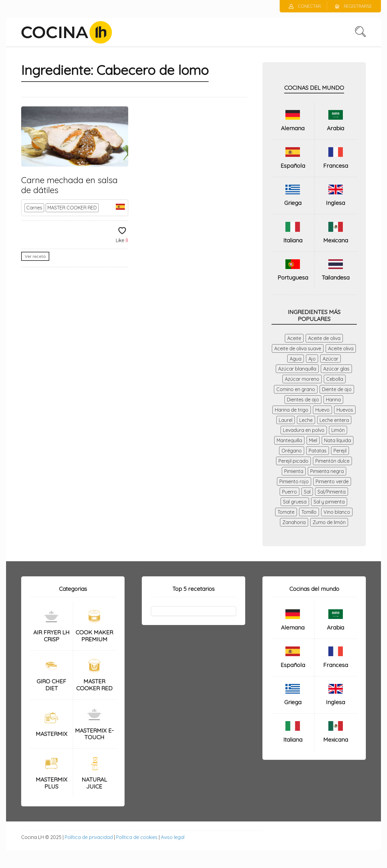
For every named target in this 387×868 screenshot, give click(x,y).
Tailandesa (336, 277)
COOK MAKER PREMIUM (94, 636)
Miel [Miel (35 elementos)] (313, 440)
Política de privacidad (89, 837)
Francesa (336, 166)
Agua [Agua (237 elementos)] (296, 359)
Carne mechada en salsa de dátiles (69, 185)
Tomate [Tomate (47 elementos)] (286, 512)
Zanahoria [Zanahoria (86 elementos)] (294, 522)
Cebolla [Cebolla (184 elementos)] (335, 379)
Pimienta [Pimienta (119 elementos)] (294, 471)
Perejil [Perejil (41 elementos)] (340, 451)
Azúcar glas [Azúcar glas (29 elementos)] (336, 369)
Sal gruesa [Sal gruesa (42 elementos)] (295, 502)
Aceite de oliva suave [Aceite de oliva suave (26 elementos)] (298, 348)
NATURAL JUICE (94, 783)
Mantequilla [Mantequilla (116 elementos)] (289, 440)
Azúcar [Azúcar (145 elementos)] (330, 359)
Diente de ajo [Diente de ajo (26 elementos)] (337, 389)
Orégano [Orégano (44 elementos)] (292, 451)
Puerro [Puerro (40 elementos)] (289, 492)
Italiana (293, 240)
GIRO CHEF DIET (51, 685)
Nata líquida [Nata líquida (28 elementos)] (338, 440)
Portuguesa (293, 277)
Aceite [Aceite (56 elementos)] (294, 338)
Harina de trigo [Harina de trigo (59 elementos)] (292, 410)
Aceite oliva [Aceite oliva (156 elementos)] (341, 348)
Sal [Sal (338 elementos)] (307, 492)
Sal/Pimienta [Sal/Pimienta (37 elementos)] (332, 492)
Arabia (335, 128)
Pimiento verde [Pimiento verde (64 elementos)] (332, 481)
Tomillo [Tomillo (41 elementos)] (309, 512)
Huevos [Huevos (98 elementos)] (345, 410)
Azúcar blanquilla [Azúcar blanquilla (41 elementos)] (297, 369)
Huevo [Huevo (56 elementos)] (322, 410)
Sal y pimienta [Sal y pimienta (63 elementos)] (329, 502)
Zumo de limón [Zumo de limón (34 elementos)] (329, 522)
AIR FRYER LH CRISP (51, 636)
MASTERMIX (52, 734)
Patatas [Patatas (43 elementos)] (318, 451)
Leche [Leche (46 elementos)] (306, 420)
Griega (293, 203)
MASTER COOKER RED (72, 208)
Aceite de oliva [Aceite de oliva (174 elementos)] (324, 338)
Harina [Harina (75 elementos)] (333, 400)
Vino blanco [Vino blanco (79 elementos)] (337, 512)
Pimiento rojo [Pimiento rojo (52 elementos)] (294, 481)
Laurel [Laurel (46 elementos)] (286, 420)
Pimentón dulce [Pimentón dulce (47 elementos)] (332, 461)
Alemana (293, 128)
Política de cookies (137, 837)
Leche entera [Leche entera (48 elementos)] (334, 420)
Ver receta (35, 256)
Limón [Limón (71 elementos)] (338, 430)
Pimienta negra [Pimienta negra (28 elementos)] (327, 471)
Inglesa (335, 203)
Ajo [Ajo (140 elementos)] (312, 359)
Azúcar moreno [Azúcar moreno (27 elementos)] (302, 379)
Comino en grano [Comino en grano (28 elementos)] (296, 389)
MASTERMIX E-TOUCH (94, 734)
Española (293, 166)
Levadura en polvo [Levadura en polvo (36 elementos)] (304, 430)
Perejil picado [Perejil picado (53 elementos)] (293, 461)
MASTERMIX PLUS (52, 783)
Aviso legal (173, 837)
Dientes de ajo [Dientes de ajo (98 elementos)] (303, 400)
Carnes (34, 208)
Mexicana (336, 240)
